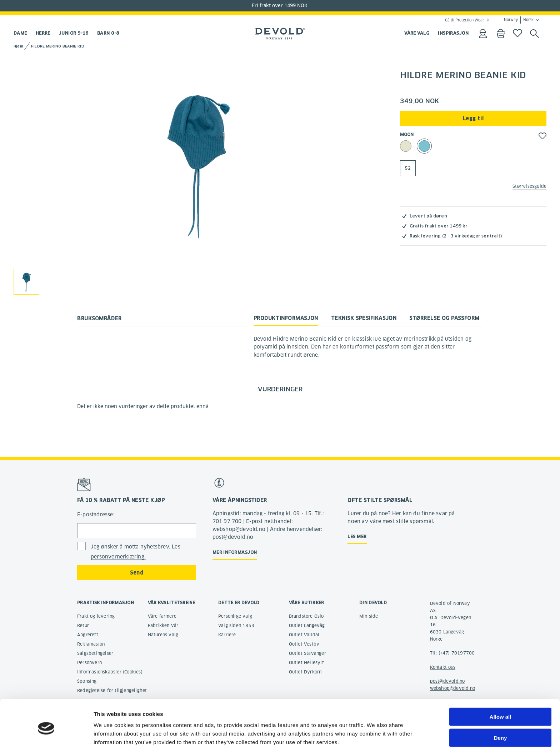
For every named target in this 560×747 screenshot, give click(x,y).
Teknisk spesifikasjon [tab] (364, 318)
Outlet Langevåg (307, 625)
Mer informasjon (235, 552)
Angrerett (88, 635)
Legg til (473, 119)
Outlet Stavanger (307, 653)
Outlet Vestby (304, 644)
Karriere (227, 635)
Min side (369, 616)
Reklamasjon (91, 644)
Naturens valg (163, 635)
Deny (501, 705)
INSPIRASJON (453, 33)
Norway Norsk (519, 20)
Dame (20, 33)
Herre (43, 33)
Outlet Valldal (304, 635)
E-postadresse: (96, 515)
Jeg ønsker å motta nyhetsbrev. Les (136, 552)
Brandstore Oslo (306, 616)
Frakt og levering (96, 616)
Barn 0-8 (108, 33)
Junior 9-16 (74, 33)
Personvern (89, 663)
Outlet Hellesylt (306, 663)
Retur (83, 625)
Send (137, 573)
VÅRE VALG (417, 33)
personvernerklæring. (118, 557)
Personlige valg (235, 616)
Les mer (357, 537)
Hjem (18, 46)
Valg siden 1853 (236, 625)
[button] (542, 136)
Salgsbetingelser (95, 653)
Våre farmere (162, 616)
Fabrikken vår (163, 625)
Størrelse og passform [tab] (444, 318)
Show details (375, 733)
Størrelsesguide (529, 186)
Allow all (501, 684)
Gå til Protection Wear (464, 20)
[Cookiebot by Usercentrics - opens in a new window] (46, 733)
